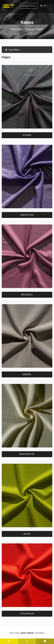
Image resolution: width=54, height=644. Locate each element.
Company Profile (29, 6)
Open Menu (12, 50)
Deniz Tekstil (27, 633)
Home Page (16, 29)
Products (30, 29)
